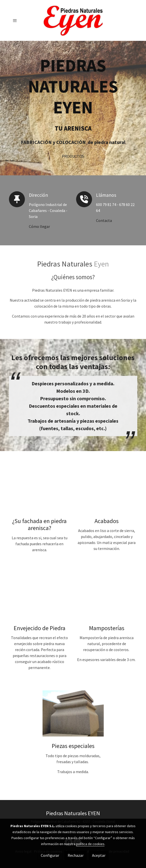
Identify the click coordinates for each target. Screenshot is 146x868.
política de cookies (90, 844)
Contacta (104, 220)
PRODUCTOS (73, 157)
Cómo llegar (39, 226)
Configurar (50, 855)
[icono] (17, 199)
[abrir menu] (15, 20)
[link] (73, 20)
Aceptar (99, 855)
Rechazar (76, 855)
